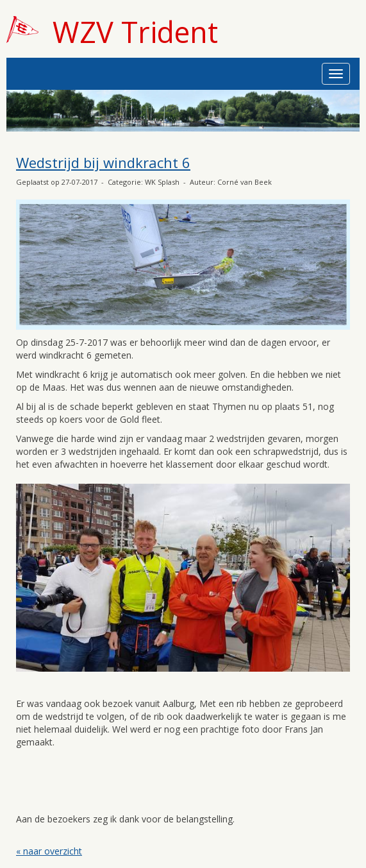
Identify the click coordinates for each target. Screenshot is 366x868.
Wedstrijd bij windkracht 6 (103, 162)
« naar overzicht (49, 851)
